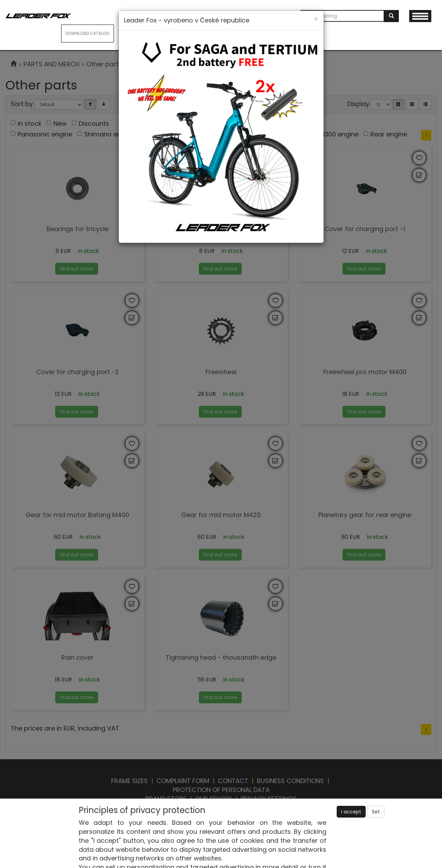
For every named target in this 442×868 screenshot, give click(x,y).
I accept (351, 812)
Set (376, 812)
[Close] (316, 19)
